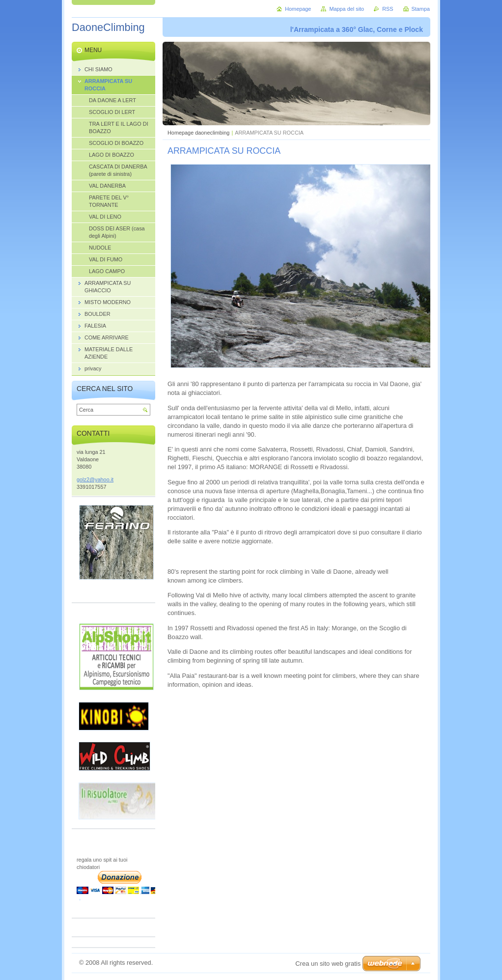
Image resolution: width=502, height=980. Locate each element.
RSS (388, 9)
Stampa (421, 9)
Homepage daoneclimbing (198, 133)
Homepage (298, 9)
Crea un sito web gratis (328, 964)
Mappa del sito (347, 9)
